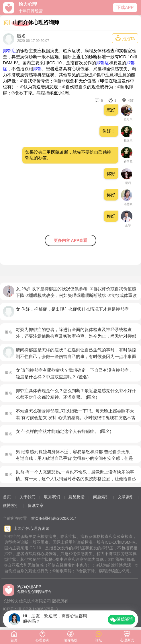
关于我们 (28, 497)
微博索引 (11, 505)
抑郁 (37, 69)
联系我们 (52, 497)
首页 (7, 497)
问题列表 (48, 518)
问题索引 (101, 497)
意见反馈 (77, 497)
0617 (72, 518)
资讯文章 (36, 505)
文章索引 (126, 497)
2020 (62, 518)
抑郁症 (9, 51)
